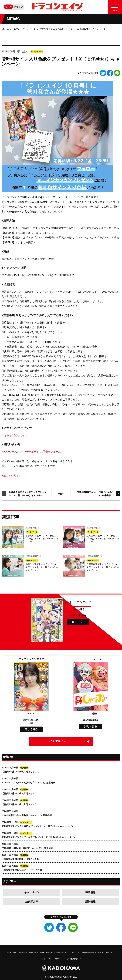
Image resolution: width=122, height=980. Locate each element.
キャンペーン (29, 29)
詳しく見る (78, 622)
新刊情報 (90, 902)
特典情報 (90, 892)
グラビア (18, 7)
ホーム (6, 29)
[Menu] (115, 7)
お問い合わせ (74, 959)
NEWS (16, 29)
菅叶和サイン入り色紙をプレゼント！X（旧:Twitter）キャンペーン (73, 29)
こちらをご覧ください (14, 435)
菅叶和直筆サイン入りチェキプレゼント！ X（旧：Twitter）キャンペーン (28, 494)
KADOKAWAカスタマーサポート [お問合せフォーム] (32, 452)
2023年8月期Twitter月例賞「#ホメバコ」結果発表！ (95, 494)
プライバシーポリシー (52, 959)
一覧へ (61, 494)
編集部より (32, 902)
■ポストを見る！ (11, 476)
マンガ (8, 7)
